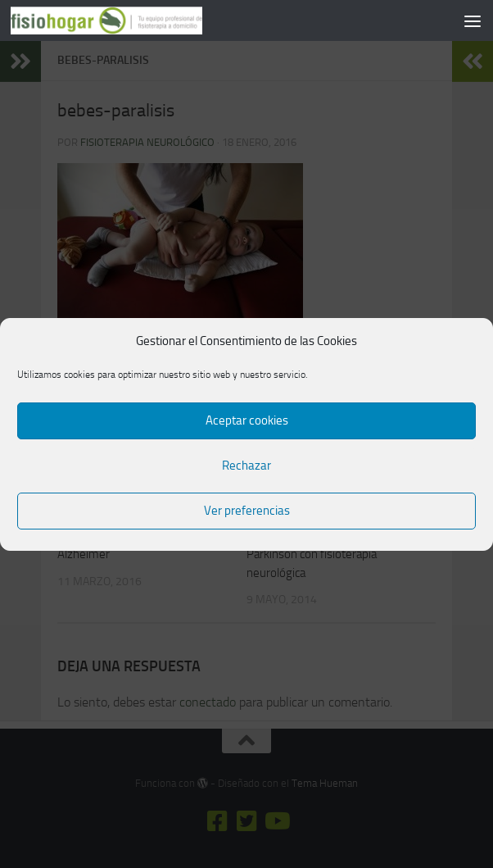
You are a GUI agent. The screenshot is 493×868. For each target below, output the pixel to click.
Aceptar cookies (247, 420)
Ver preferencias (247, 511)
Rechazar (246, 466)
